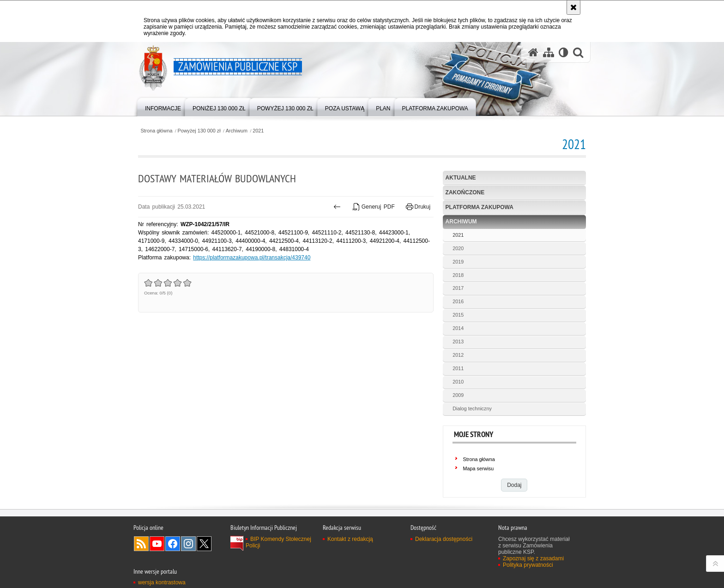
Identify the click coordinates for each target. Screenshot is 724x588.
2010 (458, 382)
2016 (458, 301)
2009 (458, 395)
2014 (458, 328)
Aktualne (461, 178)
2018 (458, 275)
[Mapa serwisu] (549, 52)
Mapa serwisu (479, 468)
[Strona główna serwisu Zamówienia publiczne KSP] (533, 52)
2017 (458, 288)
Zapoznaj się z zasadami (533, 558)
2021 (258, 131)
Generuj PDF (374, 207)
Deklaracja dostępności (444, 539)
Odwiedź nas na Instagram (188, 544)
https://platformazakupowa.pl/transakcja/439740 (252, 258)
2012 (458, 355)
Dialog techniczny (472, 408)
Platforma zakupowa (480, 207)
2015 (458, 315)
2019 (458, 262)
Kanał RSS (141, 544)
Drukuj (418, 207)
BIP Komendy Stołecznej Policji (278, 542)
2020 (458, 248)
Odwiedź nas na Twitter (204, 544)
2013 (458, 342)
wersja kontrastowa (162, 582)
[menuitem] (163, 106)
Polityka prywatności (528, 565)
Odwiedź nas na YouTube (157, 544)
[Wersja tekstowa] (564, 52)
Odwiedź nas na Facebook (173, 544)
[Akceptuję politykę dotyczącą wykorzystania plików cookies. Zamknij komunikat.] (573, 7)
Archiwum (237, 131)
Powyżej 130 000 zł (199, 131)
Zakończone (465, 192)
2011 (458, 368)
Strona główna (156, 131)
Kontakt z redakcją (350, 539)
